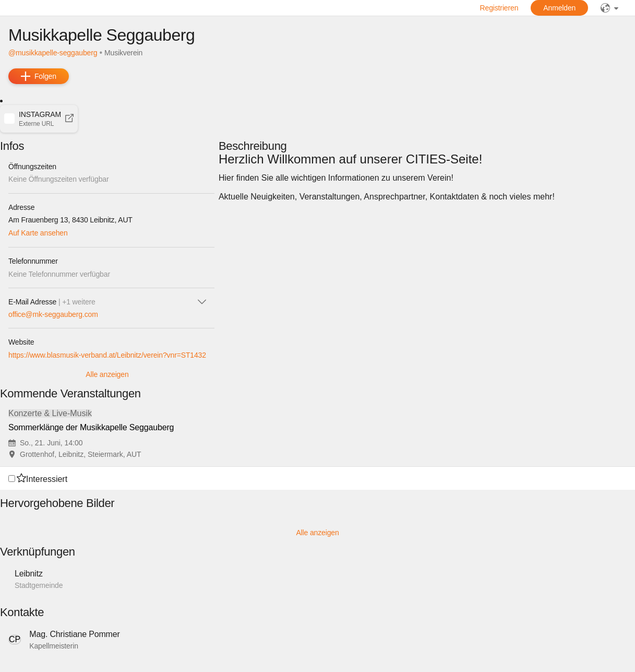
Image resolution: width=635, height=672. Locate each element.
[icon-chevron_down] (202, 302)
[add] (39, 76)
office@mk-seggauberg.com (53, 314)
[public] (609, 8)
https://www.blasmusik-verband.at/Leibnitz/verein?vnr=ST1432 (107, 355)
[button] (39, 119)
